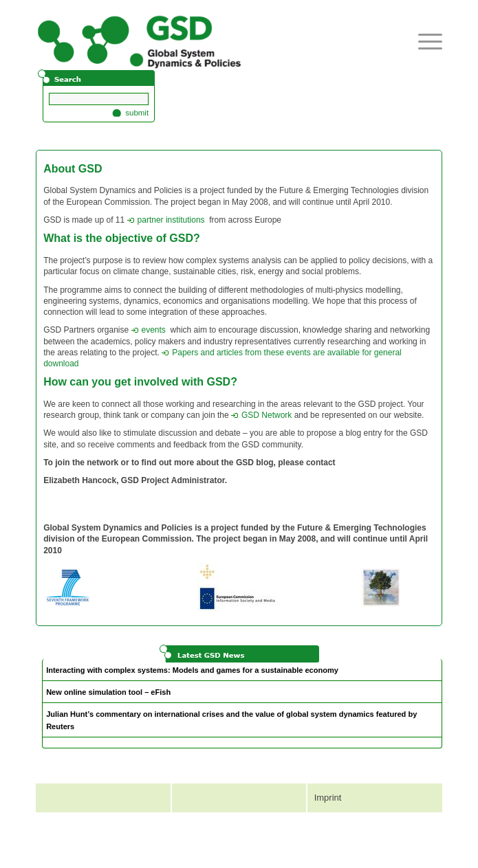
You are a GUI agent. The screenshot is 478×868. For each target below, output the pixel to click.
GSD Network (261, 415)
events (149, 330)
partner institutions (166, 220)
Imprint (328, 798)
